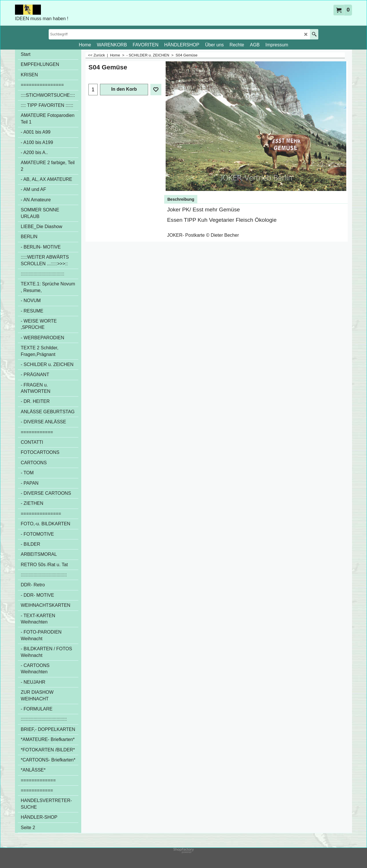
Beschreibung (181, 199)
